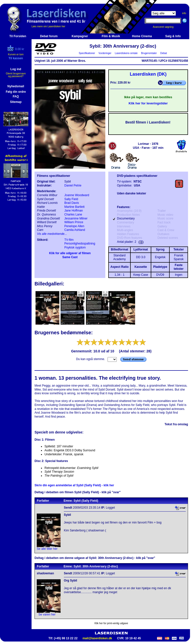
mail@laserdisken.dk (97, 638)
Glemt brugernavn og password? (16, 75)
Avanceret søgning (166, 27)
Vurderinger (105, 53)
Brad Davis (72, 203)
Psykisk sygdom (75, 247)
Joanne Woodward (77, 195)
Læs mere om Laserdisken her (48, 26)
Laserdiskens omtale (126, 53)
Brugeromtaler (149, 53)
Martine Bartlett (74, 207)
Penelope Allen (74, 226)
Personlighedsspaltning (80, 244)
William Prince (74, 222)
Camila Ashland (75, 230)
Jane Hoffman (74, 211)
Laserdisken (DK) (148, 74)
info (184, 13)
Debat (164, 53)
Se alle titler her (47, 549)
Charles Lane (73, 215)
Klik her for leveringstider (148, 103)
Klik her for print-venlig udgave (111, 623)
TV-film (69, 240)
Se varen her (47, 614)
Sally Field (71, 199)
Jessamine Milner (76, 218)
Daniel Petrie (73, 185)
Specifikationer (87, 53)
